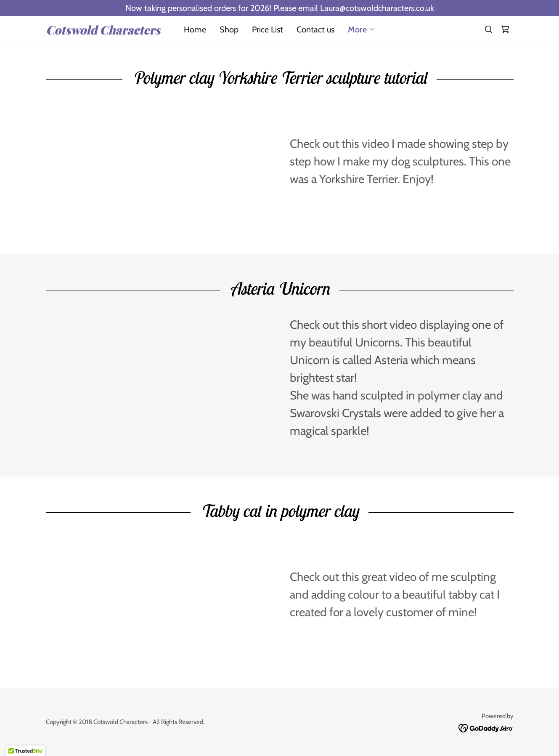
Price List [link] (268, 29)
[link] (104, 32)
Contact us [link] (315, 29)
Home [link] (195, 29)
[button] (362, 29)
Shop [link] (229, 29)
